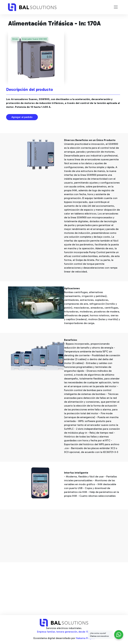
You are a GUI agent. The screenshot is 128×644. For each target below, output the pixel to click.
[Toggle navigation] (116, 7)
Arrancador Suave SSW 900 (35, 39)
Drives (15, 39)
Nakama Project (85, 638)
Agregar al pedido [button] (22, 117)
